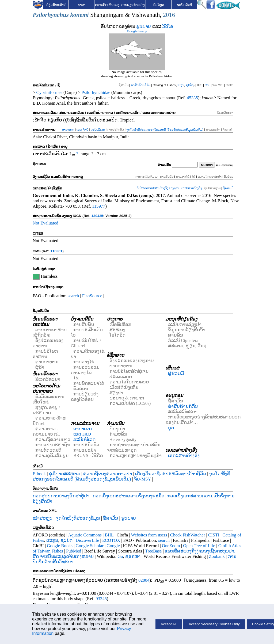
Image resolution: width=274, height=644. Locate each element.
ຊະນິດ (190, 85)
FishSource (92, 296)
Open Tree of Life (199, 546)
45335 (192, 98)
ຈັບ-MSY (142, 479)
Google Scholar (90, 546)
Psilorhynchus (51, 15)
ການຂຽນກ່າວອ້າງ (133, 5)
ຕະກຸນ (180, 85)
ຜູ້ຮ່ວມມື (228, 188)
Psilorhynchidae (96, 92)
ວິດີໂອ (168, 26)
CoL (207, 85)
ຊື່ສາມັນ (111, 518)
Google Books (60, 546)
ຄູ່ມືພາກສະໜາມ (65, 474)
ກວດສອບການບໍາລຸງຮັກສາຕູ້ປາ (61, 496)
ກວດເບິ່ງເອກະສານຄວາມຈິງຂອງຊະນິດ (128, 496)
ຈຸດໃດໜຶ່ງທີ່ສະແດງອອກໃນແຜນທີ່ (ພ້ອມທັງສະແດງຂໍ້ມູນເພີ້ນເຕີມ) (165, 129)
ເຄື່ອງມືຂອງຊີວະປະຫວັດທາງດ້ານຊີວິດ (171, 474)
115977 (99, 206)
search (73, 296)
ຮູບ (171, 428)
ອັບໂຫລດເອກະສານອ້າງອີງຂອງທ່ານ (158, 188)
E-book (39, 474)
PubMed (74, 551)
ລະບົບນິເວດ (98, 129)
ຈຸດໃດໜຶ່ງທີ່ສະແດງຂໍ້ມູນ (78, 518)
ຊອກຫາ (133, 556)
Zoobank (217, 556)
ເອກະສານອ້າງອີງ (192, 188)
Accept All (169, 624)
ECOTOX (111, 540)
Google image (137, 31)
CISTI (214, 535)
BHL (109, 535)
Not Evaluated (45, 223)
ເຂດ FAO (82, 129)
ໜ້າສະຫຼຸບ (43, 518)
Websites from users (149, 535)
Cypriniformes (49, 92)
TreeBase (153, 551)
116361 (56, 251)
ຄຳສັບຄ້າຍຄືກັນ (141, 85)
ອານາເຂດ (68, 129)
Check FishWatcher (188, 535)
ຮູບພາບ (144, 26)
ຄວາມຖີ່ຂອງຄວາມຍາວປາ (108, 474)
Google (113, 546)
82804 (144, 580)
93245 (101, 599)
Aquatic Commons (85, 535)
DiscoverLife (87, 540)
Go (120, 556)
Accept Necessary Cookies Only (214, 624)
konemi (79, 15)
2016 (169, 15)
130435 (97, 216)
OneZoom (171, 546)
